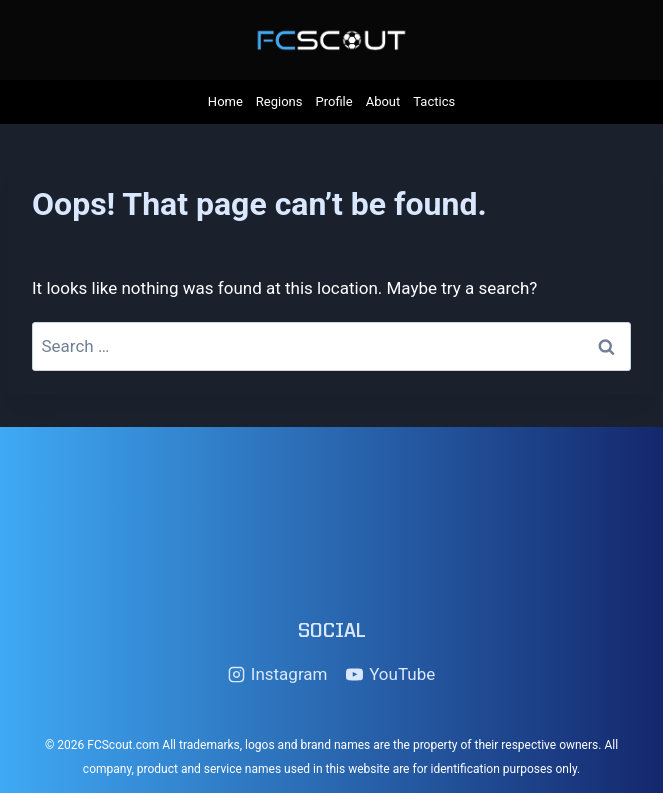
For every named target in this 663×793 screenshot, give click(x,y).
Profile (334, 101)
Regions (279, 101)
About (383, 101)
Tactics (434, 101)
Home (225, 101)
